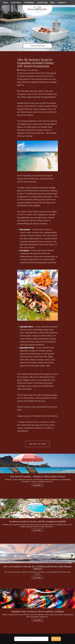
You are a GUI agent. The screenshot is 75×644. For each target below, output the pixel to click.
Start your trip (57, 639)
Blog (53, 2)
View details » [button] (37, 485)
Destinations (29, 2)
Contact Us (62, 2)
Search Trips (42, 2)
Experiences (16, 2)
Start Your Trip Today (37, 444)
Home (5, 2)
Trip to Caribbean (37, 46)
